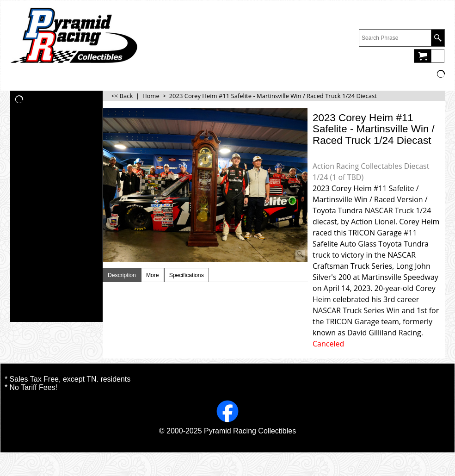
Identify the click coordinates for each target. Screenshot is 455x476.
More (153, 275)
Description (122, 275)
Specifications (187, 275)
